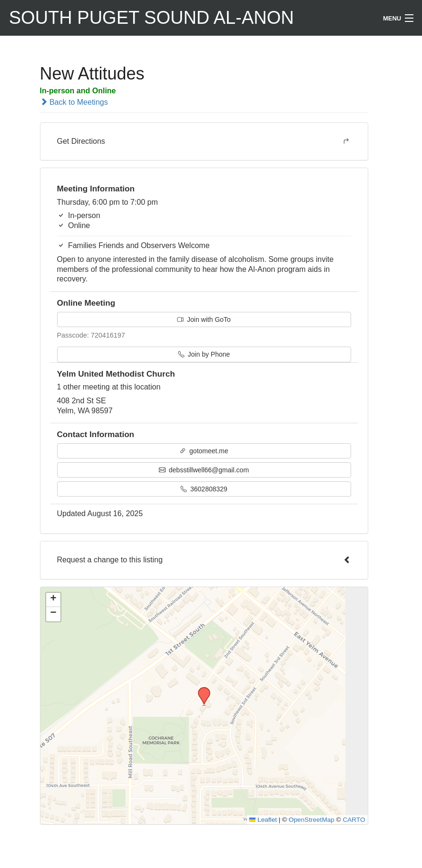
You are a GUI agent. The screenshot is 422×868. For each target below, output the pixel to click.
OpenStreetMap (312, 820)
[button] (201, 690)
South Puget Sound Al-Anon (152, 18)
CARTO (354, 820)
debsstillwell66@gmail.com (204, 470)
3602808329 (204, 489)
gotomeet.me (204, 451)
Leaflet (263, 820)
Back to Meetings (74, 102)
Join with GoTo (204, 319)
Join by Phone (204, 354)
